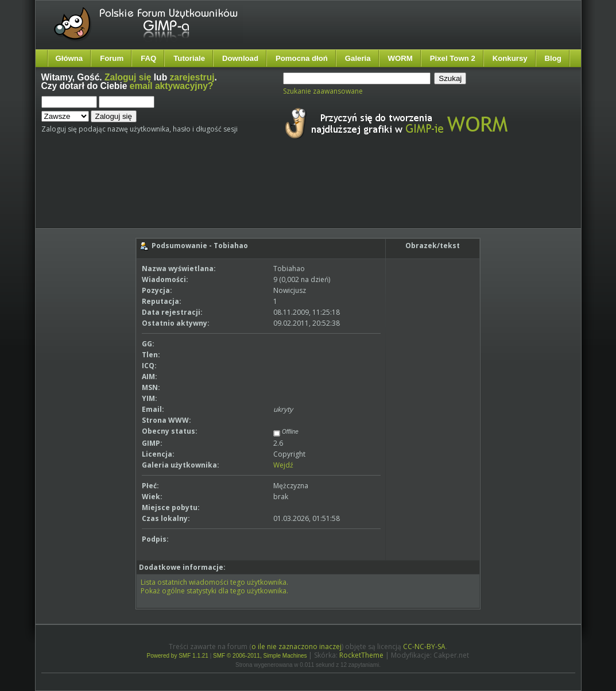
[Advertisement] (257, 194)
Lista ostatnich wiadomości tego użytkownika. (214, 582)
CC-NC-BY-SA (424, 646)
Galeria (358, 58)
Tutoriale (189, 58)
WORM (400, 58)
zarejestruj (192, 77)
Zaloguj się (128, 77)
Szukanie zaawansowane (323, 91)
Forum (112, 58)
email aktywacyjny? (172, 86)
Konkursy (510, 58)
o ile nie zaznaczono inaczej (297, 646)
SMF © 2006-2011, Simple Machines (260, 656)
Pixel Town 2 (453, 58)
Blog (553, 58)
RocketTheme (361, 655)
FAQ (148, 58)
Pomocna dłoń (302, 58)
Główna (69, 58)
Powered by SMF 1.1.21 (178, 656)
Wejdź (283, 465)
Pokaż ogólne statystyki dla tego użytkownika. (214, 591)
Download (240, 58)
